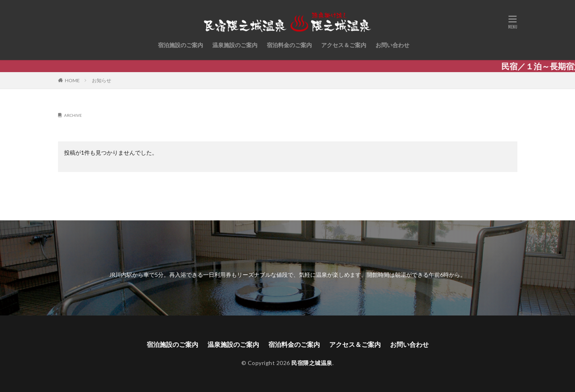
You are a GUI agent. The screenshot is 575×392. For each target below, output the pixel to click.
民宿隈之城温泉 (312, 363)
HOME (72, 80)
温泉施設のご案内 (235, 45)
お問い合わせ (392, 45)
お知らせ (102, 80)
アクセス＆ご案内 (344, 45)
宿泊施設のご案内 (181, 45)
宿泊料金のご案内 (289, 45)
